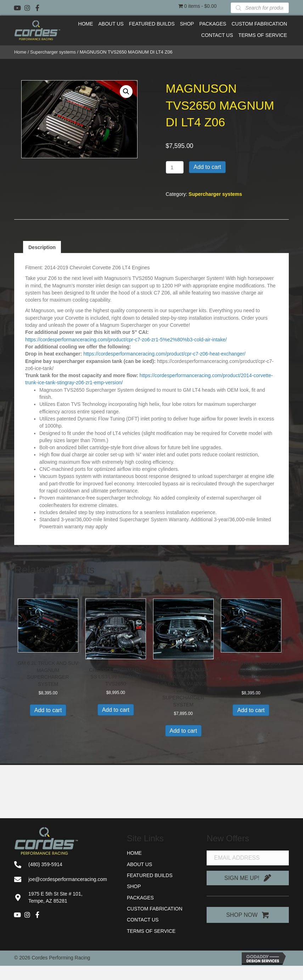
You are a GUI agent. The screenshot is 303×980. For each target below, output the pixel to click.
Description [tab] (42, 247)
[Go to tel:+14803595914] (63, 864)
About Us (139, 864)
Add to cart (207, 167)
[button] (17, 8)
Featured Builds (150, 875)
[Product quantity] (175, 167)
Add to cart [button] (48, 710)
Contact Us (143, 920)
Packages (140, 898)
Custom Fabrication (155, 909)
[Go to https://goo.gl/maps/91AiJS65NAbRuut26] (63, 898)
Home (20, 52)
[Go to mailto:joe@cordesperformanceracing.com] (63, 879)
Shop (134, 886)
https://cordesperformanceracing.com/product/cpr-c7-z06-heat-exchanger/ (164, 354)
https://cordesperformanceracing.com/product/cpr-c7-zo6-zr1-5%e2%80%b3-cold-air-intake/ (126, 340)
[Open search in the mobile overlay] (260, 8)
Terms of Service (151, 931)
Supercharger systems (53, 52)
